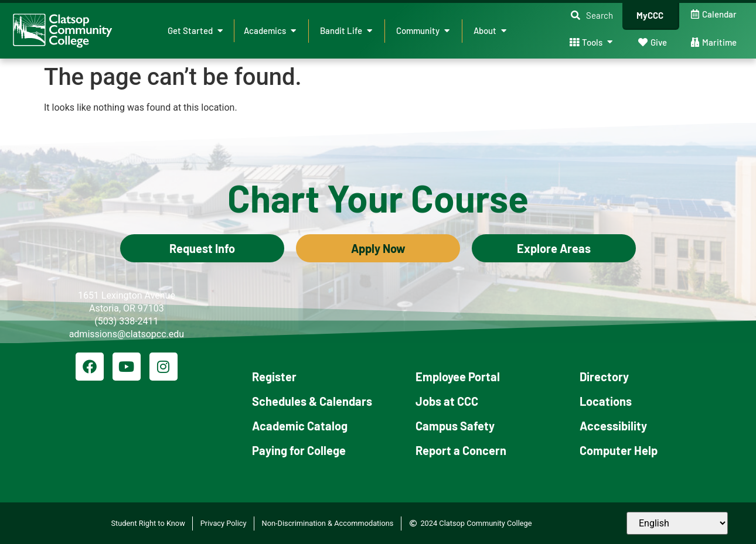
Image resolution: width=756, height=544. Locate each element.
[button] (592, 16)
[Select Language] (677, 523)
